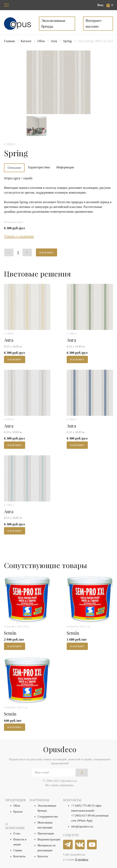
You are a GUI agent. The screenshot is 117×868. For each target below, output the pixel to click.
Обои (41, 41)
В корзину (47, 253)
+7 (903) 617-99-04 (83, 816)
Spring (67, 41)
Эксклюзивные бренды (53, 23)
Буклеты (43, 856)
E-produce (82, 859)
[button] (110, 5)
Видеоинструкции (49, 839)
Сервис (18, 850)
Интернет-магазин (94, 23)
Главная (9, 41)
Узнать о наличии (19, 236)
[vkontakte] (80, 845)
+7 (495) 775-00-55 (83, 806)
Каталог (26, 41)
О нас (17, 834)
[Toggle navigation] (6, 5)
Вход (100, 5)
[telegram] (68, 845)
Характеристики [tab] (39, 167)
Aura (54, 41)
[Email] (60, 773)
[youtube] (92, 845)
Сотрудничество (48, 817)
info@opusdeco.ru (82, 827)
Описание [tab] (14, 168)
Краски (18, 812)
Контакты (19, 856)
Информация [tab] (65, 167)
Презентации (46, 834)
